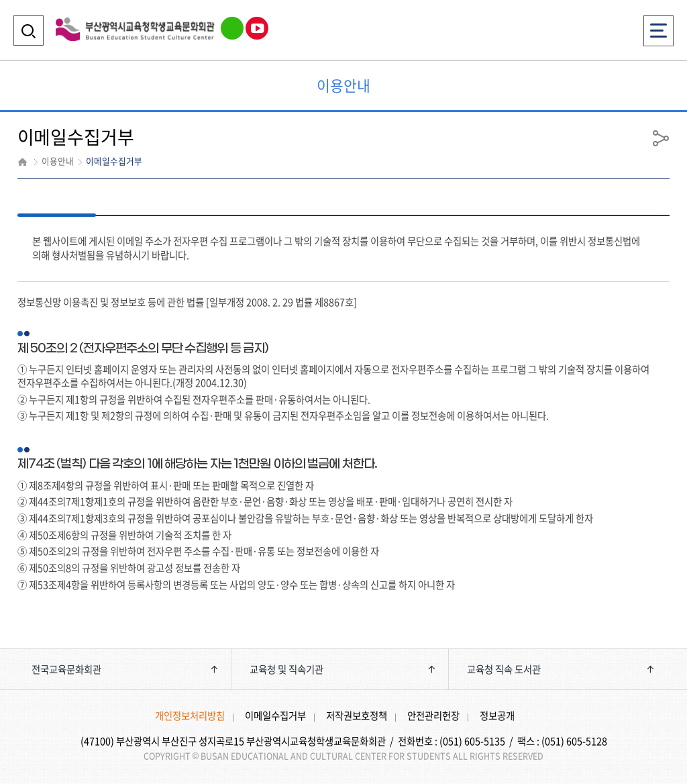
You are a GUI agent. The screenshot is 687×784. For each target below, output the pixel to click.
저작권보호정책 (357, 716)
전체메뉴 (658, 27)
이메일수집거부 (275, 716)
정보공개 (497, 716)
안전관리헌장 (433, 716)
